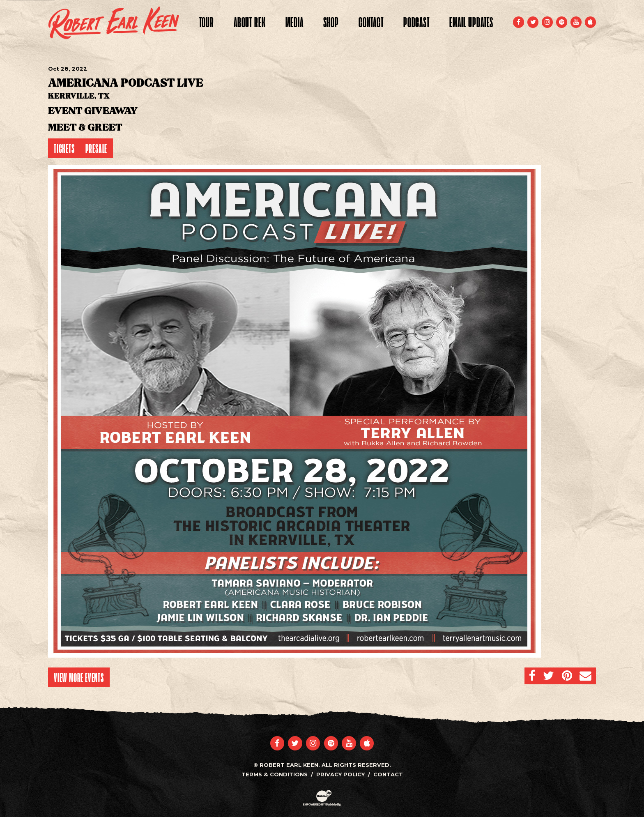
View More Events (79, 677)
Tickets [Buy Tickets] (64, 148)
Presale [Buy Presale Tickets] (97, 148)
